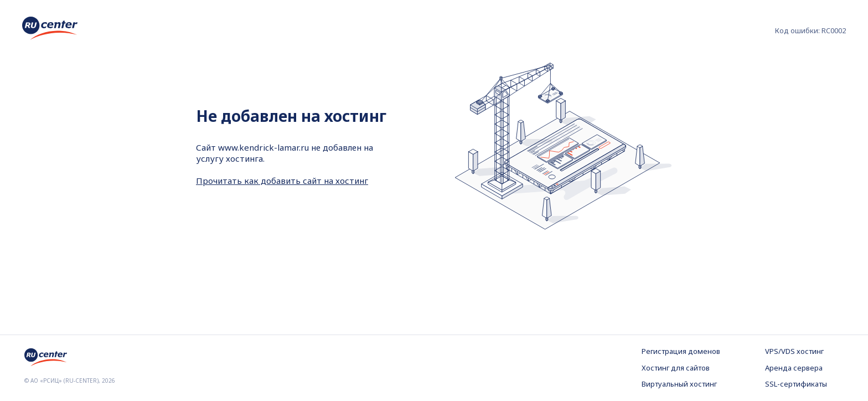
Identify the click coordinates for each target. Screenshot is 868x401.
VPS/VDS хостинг (794, 351)
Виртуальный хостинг (679, 384)
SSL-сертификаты (796, 384)
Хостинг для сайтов (676, 368)
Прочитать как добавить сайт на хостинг (282, 181)
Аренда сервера (794, 368)
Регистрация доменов (681, 351)
